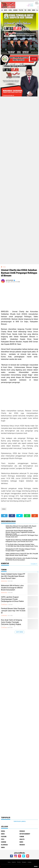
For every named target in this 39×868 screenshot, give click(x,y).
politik (21, 10)
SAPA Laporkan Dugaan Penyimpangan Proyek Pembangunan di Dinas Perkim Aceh (12, 600)
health (22, 839)
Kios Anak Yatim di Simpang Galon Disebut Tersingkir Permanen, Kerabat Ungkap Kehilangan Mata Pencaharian (12, 623)
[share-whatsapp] (27, 516)
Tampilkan (34, 564)
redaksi (22, 845)
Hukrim (14, 862)
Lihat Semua (20, 632)
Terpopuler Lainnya (20, 821)
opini (29, 10)
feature (4, 837)
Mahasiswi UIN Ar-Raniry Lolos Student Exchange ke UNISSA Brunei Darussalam (12, 588)
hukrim (15, 10)
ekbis (34, 10)
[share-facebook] (12, 516)
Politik (19, 862)
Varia (9, 862)
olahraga (4, 845)
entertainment (25, 834)
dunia (3, 831)
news (6, 10)
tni (25, 10)
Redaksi (24, 862)
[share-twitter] (19, 516)
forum (22, 837)
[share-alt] (4, 516)
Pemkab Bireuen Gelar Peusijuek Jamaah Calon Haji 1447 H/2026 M (13, 611)
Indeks (29, 862)
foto (3, 839)
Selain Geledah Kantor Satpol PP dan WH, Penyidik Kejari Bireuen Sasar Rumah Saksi (13, 576)
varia (10, 10)
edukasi (22, 831)
